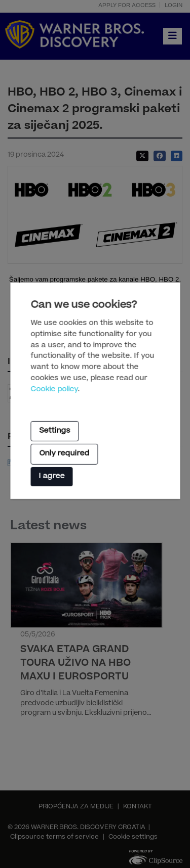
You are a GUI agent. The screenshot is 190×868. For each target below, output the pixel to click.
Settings (54, 431)
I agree (51, 476)
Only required (64, 454)
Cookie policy (54, 390)
